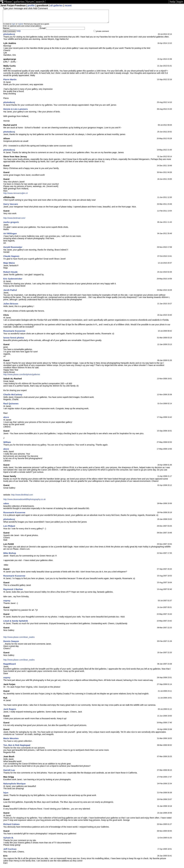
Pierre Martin (10, 82)
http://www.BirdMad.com (22, 497)
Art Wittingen (10, 236)
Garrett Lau (9, 773)
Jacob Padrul (10, 293)
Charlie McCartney (13, 397)
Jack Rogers (10, 712)
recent (68, 6)
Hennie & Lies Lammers (16, 112)
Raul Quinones (11, 406)
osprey (7, 603)
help (19, 34)
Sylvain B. (8, 840)
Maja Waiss (9, 265)
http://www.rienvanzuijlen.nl (15, 196)
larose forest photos (14, 340)
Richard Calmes (11, 827)
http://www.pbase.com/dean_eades (19, 640)
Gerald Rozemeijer (13, 250)
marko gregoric (11, 225)
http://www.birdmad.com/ (14, 221)
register (21, 27)
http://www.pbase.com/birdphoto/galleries (22, 377)
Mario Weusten (11, 741)
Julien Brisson (11, 306)
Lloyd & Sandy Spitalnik (16, 623)
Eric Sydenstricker (13, 281)
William (7, 445)
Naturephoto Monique (14, 786)
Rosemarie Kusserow (14, 333)
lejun (6, 795)
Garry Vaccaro (11, 207)
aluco (6, 420)
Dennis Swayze (11, 644)
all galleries (56, 6)
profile (31, 6)
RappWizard (10, 666)
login (13, 27)
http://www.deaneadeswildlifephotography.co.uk (24, 502)
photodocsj (9, 37)
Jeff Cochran (10, 852)
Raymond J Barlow (13, 592)
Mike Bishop (10, 556)
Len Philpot (9, 529)
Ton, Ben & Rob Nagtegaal (17, 748)
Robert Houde (10, 274)
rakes (6, 506)
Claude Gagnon (11, 259)
